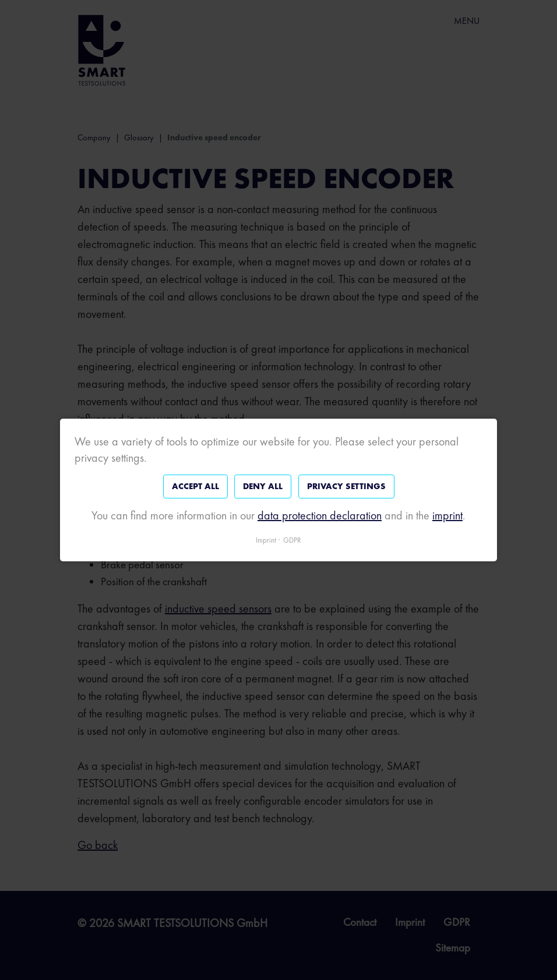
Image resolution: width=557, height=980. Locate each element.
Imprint (266, 540)
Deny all (263, 486)
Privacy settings (346, 486)
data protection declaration (320, 515)
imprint (447, 515)
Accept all (195, 486)
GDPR (292, 540)
